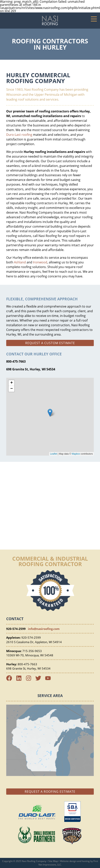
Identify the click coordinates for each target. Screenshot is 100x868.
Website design (68, 861)
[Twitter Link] (40, 680)
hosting (86, 861)
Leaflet (54, 454)
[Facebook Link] (11, 680)
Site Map (53, 861)
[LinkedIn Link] (20, 680)
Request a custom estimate (50, 343)
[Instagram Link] (30, 680)
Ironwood (40, 262)
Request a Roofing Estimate (50, 792)
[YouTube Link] (50, 680)
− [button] (12, 389)
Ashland (20, 262)
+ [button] (12, 383)
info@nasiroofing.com (44, 629)
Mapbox (76, 454)
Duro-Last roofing (19, 135)
